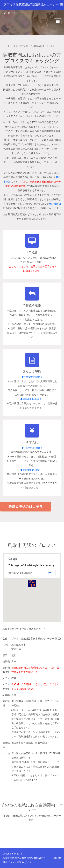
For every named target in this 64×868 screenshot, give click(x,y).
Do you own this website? (20, 573)
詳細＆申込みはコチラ (26, 507)
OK (50, 573)
